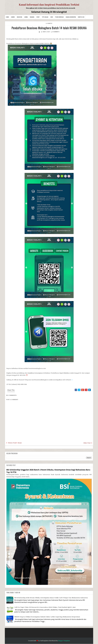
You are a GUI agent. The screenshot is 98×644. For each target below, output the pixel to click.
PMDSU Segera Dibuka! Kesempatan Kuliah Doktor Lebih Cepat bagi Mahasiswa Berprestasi (47, 617)
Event (38, 17)
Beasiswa (20, 17)
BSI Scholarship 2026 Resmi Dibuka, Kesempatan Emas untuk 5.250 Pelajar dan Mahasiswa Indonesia (51, 598)
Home (7, 17)
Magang (32, 17)
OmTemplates (44, 641)
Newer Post (12, 443)
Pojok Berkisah (59, 17)
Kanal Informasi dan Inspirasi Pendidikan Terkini (49, 5)
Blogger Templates (64, 641)
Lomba (26, 17)
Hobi (52, 17)
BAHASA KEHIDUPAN (71, 17)
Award (13, 17)
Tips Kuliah (45, 17)
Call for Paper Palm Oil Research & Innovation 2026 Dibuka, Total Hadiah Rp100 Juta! (45, 607)
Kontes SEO (81, 17)
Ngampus (50, 23)
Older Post (87, 443)
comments (56, 32)
